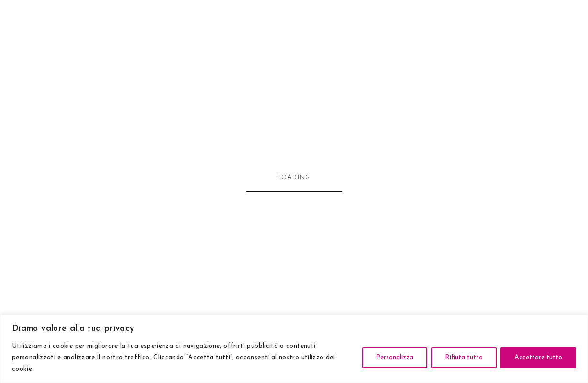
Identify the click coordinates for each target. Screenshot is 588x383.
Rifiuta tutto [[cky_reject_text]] (464, 357)
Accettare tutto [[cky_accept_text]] (538, 357)
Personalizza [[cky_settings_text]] (395, 357)
